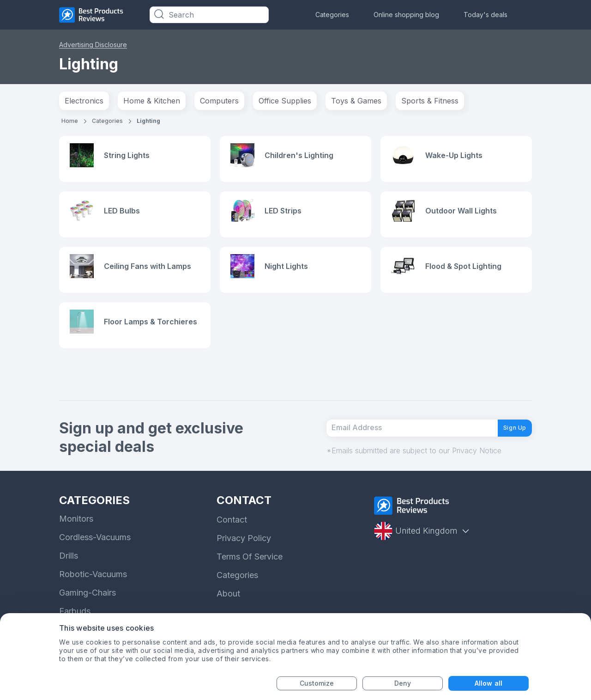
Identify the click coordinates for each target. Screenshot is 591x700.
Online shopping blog (406, 15)
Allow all (488, 683)
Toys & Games (356, 101)
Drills (69, 573)
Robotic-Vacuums (93, 592)
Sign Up (508, 441)
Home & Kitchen (152, 101)
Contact (232, 537)
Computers (219, 101)
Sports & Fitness (430, 101)
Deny (403, 683)
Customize (317, 683)
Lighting (148, 121)
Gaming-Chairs (87, 610)
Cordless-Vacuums (95, 555)
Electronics (84, 101)
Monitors (76, 536)
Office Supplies (285, 101)
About (228, 611)
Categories (332, 15)
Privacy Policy (244, 556)
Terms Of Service (250, 574)
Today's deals (485, 15)
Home (70, 121)
